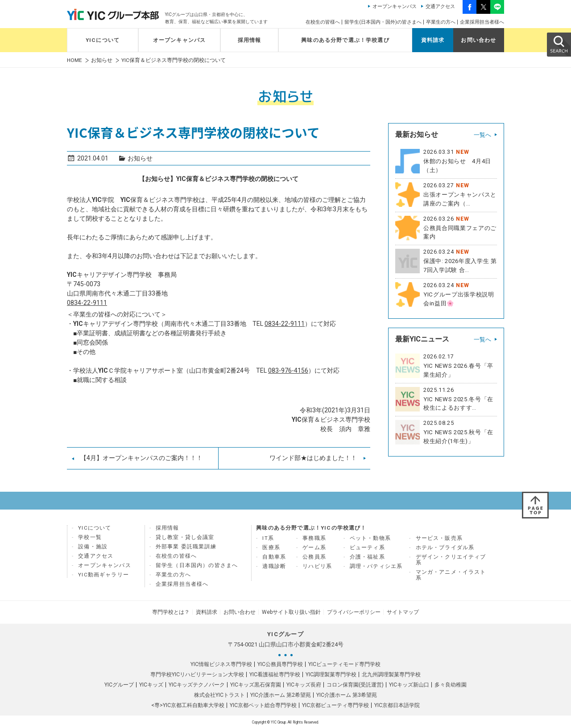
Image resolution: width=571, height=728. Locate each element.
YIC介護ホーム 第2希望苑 (281, 694)
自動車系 (274, 557)
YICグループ (119, 684)
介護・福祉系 (367, 557)
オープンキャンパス (395, 6)
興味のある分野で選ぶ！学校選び (345, 40)
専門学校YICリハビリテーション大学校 (197, 674)
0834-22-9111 (87, 303)
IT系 (268, 538)
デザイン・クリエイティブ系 (451, 560)
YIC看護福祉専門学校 (275, 674)
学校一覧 (90, 537)
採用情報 (250, 40)
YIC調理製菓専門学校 (331, 674)
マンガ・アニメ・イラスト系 (451, 575)
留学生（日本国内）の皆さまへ (197, 565)
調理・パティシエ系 (376, 566)
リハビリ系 (317, 566)
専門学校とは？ (173, 612)
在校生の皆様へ (323, 22)
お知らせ (102, 60)
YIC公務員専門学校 (280, 663)
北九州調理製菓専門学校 (391, 674)
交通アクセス (440, 6)
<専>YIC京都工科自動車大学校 (188, 704)
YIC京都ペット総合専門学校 (263, 704)
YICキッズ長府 (304, 684)
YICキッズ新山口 (409, 684)
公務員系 (314, 557)
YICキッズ (151, 684)
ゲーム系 (314, 547)
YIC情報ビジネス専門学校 (221, 663)
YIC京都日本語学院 (397, 704)
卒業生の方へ (441, 22)
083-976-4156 (288, 370)
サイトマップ (401, 612)
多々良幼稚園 (451, 684)
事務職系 (314, 538)
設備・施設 (93, 547)
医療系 (271, 547)
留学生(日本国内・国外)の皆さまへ (383, 22)
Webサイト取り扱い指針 (291, 612)
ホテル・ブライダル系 (445, 547)
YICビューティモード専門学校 (344, 663)
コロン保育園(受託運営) (355, 684)
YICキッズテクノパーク (197, 684)
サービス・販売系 (439, 538)
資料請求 (433, 40)
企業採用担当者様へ (482, 22)
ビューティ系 (367, 547)
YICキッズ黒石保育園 (256, 684)
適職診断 (274, 566)
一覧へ (482, 135)
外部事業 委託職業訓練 (186, 547)
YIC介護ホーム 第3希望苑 (347, 694)
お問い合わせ (478, 40)
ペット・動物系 (370, 538)
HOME (74, 60)
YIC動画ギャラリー (103, 575)
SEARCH (559, 44)
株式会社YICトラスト (219, 694)
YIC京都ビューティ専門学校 (335, 704)
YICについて (103, 40)
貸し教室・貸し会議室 (185, 537)
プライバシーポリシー (352, 612)
